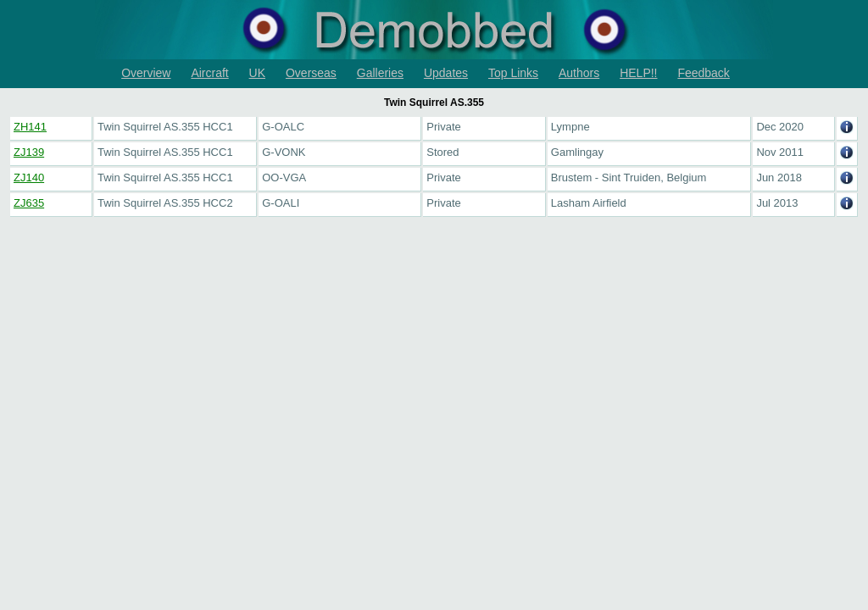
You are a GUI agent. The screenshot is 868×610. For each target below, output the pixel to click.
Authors (579, 73)
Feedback (703, 73)
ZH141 (30, 127)
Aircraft (209, 73)
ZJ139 (29, 152)
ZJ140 (29, 177)
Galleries (380, 73)
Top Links (513, 73)
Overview (146, 73)
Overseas (311, 73)
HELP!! (638, 73)
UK (257, 73)
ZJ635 (29, 203)
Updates (446, 73)
